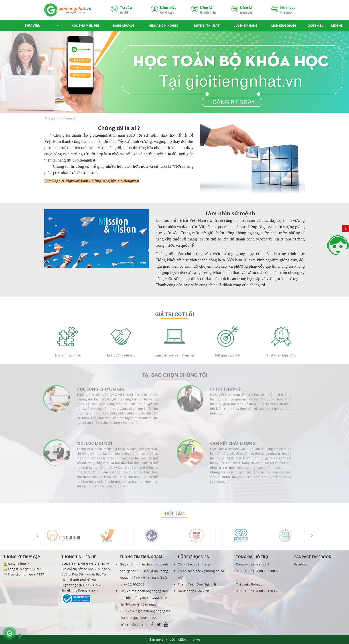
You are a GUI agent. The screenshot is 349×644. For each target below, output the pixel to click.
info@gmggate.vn (85, 590)
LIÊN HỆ (337, 26)
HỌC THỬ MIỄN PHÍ (85, 26)
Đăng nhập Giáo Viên (194, 591)
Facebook (301, 564)
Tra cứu (132, 10)
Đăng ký (212, 10)
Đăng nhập (172, 10)
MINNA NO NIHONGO (163, 26)
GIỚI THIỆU (316, 26)
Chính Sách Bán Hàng (194, 564)
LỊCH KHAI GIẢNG (284, 26)
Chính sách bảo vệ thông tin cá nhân (201, 574)
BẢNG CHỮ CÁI (123, 26)
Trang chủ (52, 118)
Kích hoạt (292, 10)
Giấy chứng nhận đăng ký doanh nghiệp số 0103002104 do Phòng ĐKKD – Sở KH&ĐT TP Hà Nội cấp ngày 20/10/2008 (144, 574)
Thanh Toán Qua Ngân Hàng (199, 584)
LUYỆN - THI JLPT (207, 26)
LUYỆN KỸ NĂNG (246, 26)
